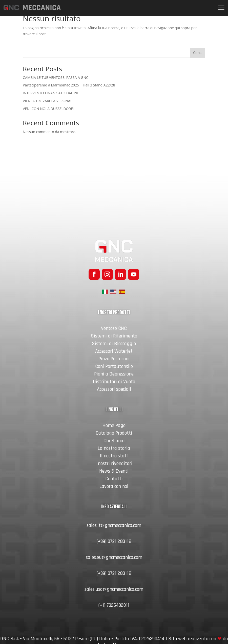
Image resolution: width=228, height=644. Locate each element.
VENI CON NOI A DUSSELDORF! (48, 109)
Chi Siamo (114, 441)
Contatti (114, 479)
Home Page (114, 426)
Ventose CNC (114, 329)
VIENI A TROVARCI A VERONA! (47, 101)
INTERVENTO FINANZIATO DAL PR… (52, 93)
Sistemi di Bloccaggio (114, 344)
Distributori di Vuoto (114, 382)
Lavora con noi (114, 487)
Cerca (198, 53)
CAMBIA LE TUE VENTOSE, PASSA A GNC (56, 77)
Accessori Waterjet (114, 352)
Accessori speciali (114, 390)
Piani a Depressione (114, 375)
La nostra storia (114, 449)
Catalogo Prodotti (114, 434)
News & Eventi (114, 472)
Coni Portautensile (114, 367)
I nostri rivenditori (114, 464)
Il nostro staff (114, 457)
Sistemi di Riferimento (114, 337)
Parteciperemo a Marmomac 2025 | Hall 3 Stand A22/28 (69, 85)
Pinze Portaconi (114, 360)
